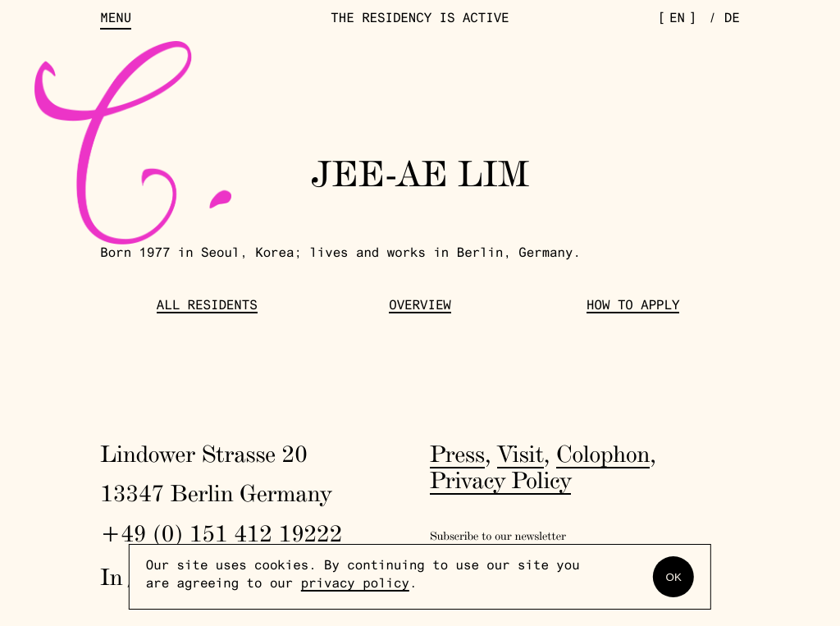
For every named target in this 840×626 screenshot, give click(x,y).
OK (674, 577)
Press (457, 454)
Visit (520, 454)
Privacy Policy (500, 480)
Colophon (603, 454)
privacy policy (355, 585)
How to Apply (633, 307)
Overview (420, 307)
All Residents (207, 307)
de (732, 20)
